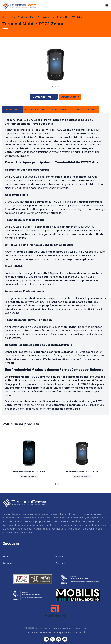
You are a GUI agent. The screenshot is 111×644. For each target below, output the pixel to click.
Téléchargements (85, 109)
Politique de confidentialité (69, 632)
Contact (60, 563)
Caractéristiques (36, 109)
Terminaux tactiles (46, 17)
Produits (11, 17)
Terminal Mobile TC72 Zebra (69, 17)
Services (7, 563)
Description (13, 109)
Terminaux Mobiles (26, 17)
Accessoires (60, 109)
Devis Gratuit (45, 97)
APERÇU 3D (71, 97)
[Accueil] (3, 17)
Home (6, 556)
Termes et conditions (39, 632)
